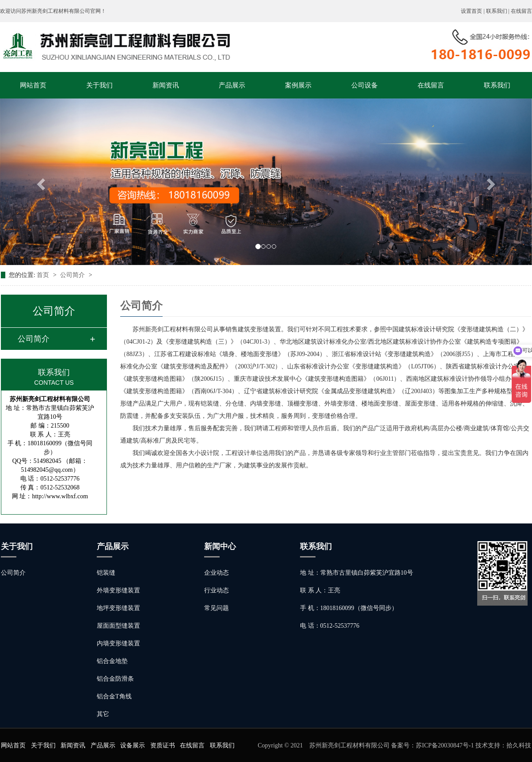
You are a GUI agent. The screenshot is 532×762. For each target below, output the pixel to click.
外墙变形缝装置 (118, 590)
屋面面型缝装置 (118, 626)
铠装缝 (106, 573)
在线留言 (521, 11)
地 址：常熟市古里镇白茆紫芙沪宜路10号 (357, 573)
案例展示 (298, 85)
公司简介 (73, 275)
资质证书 (163, 745)
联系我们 (497, 85)
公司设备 (365, 85)
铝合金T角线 (114, 696)
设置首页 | (473, 11)
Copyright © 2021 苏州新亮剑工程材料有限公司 (324, 745)
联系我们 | (498, 11)
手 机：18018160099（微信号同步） (349, 608)
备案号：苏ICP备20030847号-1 (432, 745)
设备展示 (133, 745)
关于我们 (99, 85)
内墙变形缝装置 (118, 643)
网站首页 (33, 85)
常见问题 (217, 608)
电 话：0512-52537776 (330, 626)
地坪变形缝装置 (118, 608)
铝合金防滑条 (115, 679)
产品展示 (232, 85)
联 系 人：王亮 (320, 590)
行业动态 (217, 590)
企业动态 (217, 573)
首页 (44, 275)
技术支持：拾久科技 (503, 745)
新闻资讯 (166, 85)
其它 (103, 714)
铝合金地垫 (112, 661)
